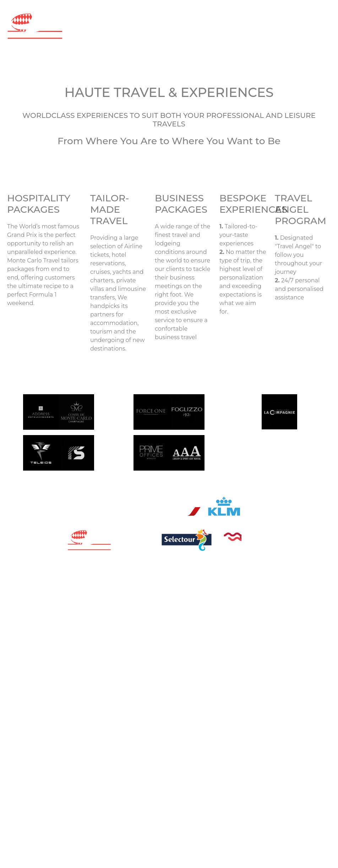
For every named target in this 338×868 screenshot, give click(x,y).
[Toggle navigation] (169, 48)
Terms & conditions (229, 556)
